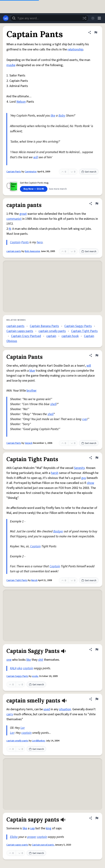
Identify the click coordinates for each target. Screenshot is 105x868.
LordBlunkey (39, 741)
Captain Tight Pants (84, 331)
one (9, 660)
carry (10, 714)
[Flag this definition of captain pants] (97, 204)
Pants (25, 242)
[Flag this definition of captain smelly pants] (97, 699)
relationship (75, 49)
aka (20, 668)
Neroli (34, 580)
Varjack (29, 443)
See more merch (58, 189)
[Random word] (84, 18)
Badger (58, 531)
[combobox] (49, 18)
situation (65, 709)
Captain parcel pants (43, 845)
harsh (55, 473)
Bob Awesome (32, 251)
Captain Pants (14, 172)
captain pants (14, 251)
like (53, 116)
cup (85, 419)
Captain (15, 242)
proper (32, 837)
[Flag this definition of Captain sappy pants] (97, 818)
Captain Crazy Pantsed (26, 336)
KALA (13, 668)
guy (84, 478)
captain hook (70, 336)
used (47, 709)
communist (14, 219)
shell (53, 404)
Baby (62, 116)
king (49, 828)
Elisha (14, 837)
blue (32, 371)
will (36, 157)
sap (32, 828)
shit (41, 660)
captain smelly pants (52, 331)
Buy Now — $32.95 (34, 189)
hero (40, 242)
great (23, 214)
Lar (23, 728)
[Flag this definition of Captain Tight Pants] (97, 458)
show (91, 483)
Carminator (31, 172)
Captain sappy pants (20, 331)
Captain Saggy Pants (78, 326)
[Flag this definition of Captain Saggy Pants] (97, 649)
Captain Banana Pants (44, 326)
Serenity (79, 468)
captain (51, 336)
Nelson (21, 102)
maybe (11, 65)
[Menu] (99, 18)
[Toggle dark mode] (93, 18)
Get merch (89, 172)
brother (32, 391)
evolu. (35, 676)
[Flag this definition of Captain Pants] (96, 32)
